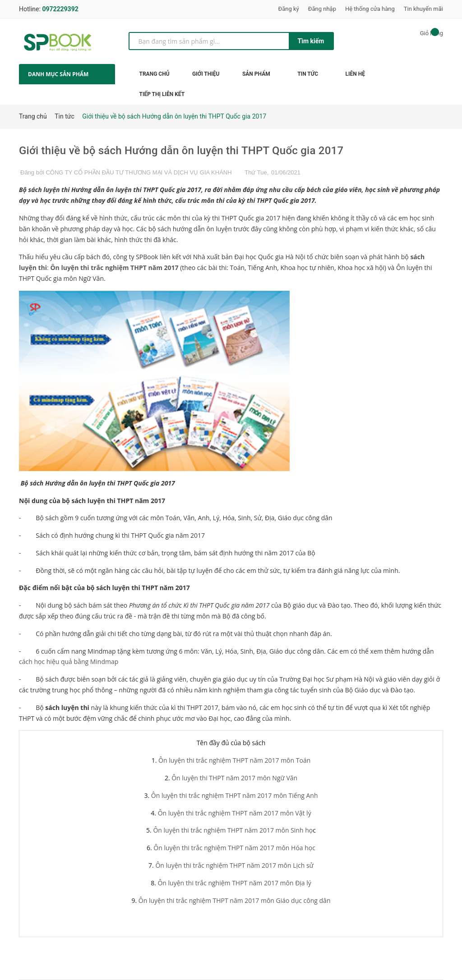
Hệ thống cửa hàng (370, 9)
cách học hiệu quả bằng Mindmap (69, 662)
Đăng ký (289, 9)
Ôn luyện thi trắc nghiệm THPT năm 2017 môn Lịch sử (234, 865)
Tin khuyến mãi (423, 9)
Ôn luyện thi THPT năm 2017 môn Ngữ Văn (234, 778)
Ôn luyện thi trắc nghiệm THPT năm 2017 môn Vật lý (234, 813)
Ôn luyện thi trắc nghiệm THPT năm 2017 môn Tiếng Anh (235, 795)
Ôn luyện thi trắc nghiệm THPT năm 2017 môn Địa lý (234, 883)
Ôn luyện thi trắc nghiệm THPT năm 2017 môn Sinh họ (233, 830)
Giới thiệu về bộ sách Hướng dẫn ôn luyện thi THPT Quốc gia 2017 (181, 151)
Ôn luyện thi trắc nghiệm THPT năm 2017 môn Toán (234, 760)
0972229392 (60, 9)
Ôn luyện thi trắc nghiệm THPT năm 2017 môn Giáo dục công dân (235, 900)
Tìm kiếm (311, 41)
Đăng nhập (322, 9)
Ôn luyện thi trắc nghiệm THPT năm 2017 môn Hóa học (234, 848)
